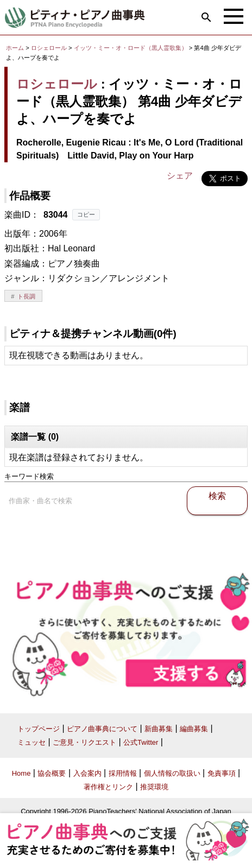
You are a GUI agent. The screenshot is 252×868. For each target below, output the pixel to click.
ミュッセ (31, 742)
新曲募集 (159, 729)
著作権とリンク (108, 787)
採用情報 (123, 773)
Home (21, 773)
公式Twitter (141, 742)
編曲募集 (194, 729)
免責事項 (222, 773)
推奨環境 (154, 787)
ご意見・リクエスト (84, 742)
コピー (86, 214)
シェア (180, 176)
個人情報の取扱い (172, 773)
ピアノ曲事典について (102, 729)
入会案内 (87, 773)
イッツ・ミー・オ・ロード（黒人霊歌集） (131, 48)
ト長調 (26, 296)
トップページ (39, 729)
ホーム (15, 48)
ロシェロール (49, 48)
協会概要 (52, 773)
